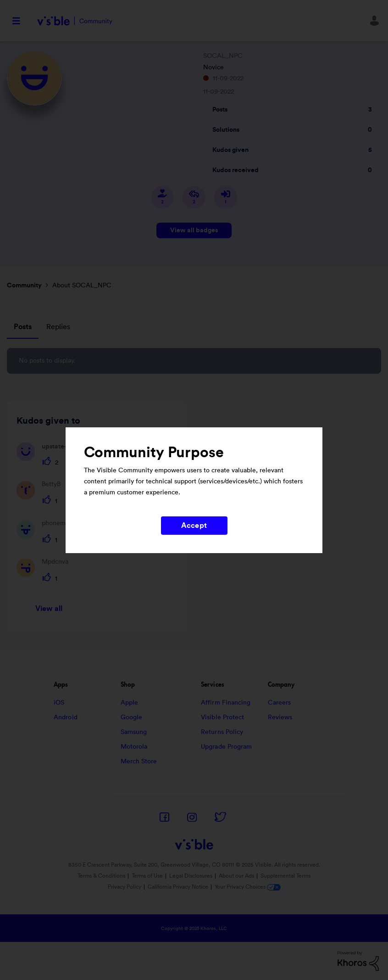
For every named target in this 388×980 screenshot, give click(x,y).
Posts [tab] (23, 327)
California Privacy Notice (179, 887)
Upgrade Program (227, 747)
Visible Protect (223, 717)
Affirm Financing (226, 703)
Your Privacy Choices (248, 887)
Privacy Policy (125, 887)
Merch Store (139, 762)
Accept (194, 526)
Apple (130, 703)
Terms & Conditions (101, 876)
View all (49, 609)
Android (66, 717)
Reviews (280, 717)
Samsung (134, 732)
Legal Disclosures (191, 876)
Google (132, 717)
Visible (75, 21)
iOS (59, 703)
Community (24, 286)
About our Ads (236, 876)
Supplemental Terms (285, 876)
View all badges (194, 230)
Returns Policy (222, 732)
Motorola (134, 747)
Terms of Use (147, 876)
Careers (280, 703)
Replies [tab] (58, 327)
